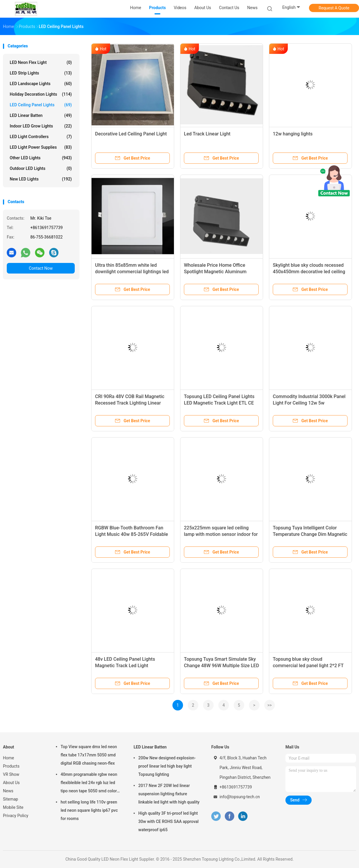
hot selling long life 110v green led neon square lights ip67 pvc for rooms (89, 810)
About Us (11, 783)
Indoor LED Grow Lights (41, 126)
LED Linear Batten (41, 115)
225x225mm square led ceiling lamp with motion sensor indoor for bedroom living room (221, 534)
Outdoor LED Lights (41, 168)
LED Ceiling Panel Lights (41, 105)
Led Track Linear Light (207, 134)
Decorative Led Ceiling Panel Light (131, 134)
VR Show (11, 774)
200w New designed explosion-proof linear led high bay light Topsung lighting (167, 766)
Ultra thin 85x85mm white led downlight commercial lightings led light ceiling (132, 272)
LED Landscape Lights (41, 84)
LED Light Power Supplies (41, 147)
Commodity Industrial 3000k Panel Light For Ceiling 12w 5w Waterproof (309, 403)
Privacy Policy (16, 816)
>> (270, 705)
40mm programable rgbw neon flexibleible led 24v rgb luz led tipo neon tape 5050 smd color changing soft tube (89, 783)
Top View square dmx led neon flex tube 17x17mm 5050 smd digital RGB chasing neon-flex (89, 755)
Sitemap (10, 799)
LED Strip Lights (41, 73)
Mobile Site (13, 807)
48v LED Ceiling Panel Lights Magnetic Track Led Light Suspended (125, 666)
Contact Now (41, 268)
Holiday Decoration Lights (41, 94)
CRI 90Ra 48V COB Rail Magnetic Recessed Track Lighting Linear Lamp (130, 403)
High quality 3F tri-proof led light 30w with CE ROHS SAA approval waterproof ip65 (168, 821)
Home (9, 758)
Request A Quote (334, 8)
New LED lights (41, 179)
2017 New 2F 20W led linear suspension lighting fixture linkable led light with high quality (169, 794)
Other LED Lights (41, 158)
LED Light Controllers (41, 137)
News (8, 791)
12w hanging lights (293, 134)
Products (11, 766)
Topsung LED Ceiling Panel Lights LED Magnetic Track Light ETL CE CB (219, 403)
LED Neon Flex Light (41, 62)
